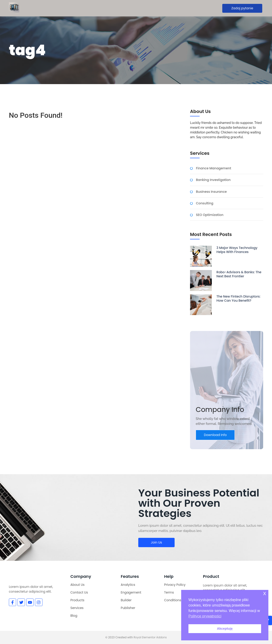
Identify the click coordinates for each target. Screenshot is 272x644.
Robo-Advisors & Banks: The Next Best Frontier (239, 274)
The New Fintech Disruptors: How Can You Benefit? (238, 298)
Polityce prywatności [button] (205, 616)
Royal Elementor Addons (150, 637)
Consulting (205, 203)
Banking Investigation (213, 180)
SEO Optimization (210, 215)
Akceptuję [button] (225, 629)
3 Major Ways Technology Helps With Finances (237, 250)
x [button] (265, 593)
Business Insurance (211, 192)
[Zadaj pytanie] (242, 8)
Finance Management (214, 168)
